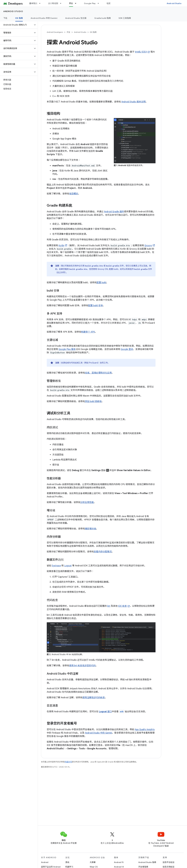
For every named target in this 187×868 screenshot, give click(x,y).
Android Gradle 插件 (114, 212)
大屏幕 (93, 862)
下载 (5, 18)
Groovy (148, 246)
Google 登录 (127, 349)
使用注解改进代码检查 (94, 698)
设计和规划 (53, 3)
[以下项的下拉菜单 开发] (77, 3)
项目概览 (74, 194)
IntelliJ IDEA (141, 52)
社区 (109, 3)
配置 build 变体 (95, 306)
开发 (68, 32)
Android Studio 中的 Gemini (44, 18)
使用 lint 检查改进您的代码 (82, 666)
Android (45, 862)
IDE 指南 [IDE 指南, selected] (19, 18)
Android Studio (174, 3)
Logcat (68, 566)
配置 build (101, 283)
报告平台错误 (169, 862)
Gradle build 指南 (103, 18)
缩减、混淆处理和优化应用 (98, 373)
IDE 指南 (93, 32)
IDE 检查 (122, 606)
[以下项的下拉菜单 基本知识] (41, 3)
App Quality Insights (145, 730)
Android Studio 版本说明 (133, 102)
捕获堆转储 (90, 529)
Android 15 (119, 862)
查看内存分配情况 (103, 552)
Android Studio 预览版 (76, 18)
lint (109, 606)
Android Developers (55, 32)
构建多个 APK (88, 332)
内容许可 (68, 762)
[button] (17, 25)
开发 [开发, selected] (71, 3)
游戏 (67, 862)
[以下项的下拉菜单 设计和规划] (62, 3)
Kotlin (61, 246)
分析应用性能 (87, 502)
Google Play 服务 (67, 349)
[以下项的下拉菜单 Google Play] (100, 3)
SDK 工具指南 (125, 18)
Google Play (90, 3)
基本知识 (33, 3)
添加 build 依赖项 (93, 401)
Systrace (56, 566)
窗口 (105, 712)
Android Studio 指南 (147, 862)
